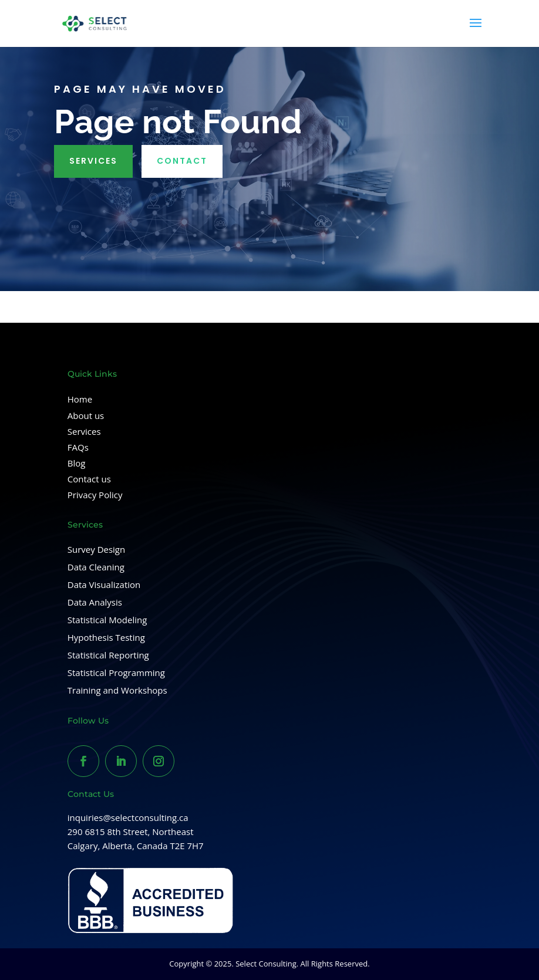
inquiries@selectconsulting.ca (128, 817)
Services (93, 161)
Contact (182, 161)
